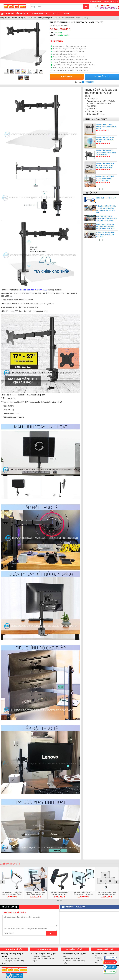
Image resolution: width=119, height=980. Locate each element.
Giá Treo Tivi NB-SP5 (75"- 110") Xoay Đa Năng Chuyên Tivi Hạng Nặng (106, 152)
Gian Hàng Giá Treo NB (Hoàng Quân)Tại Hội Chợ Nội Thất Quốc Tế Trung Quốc (106, 218)
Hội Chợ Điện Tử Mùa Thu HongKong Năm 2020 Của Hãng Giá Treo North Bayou (106, 226)
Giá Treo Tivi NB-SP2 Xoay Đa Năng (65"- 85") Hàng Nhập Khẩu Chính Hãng (105, 165)
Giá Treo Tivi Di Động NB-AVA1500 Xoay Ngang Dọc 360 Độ (105, 140)
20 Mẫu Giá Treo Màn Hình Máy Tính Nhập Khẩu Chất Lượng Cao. (105, 234)
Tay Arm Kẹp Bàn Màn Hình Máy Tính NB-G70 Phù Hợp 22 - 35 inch (12, 894)
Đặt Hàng (67, 77)
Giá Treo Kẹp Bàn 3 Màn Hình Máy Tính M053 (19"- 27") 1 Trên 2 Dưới (107, 894)
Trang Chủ (3, 18)
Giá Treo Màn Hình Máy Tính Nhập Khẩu (41, 18)
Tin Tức (55, 14)
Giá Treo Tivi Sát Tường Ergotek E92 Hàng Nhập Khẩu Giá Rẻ (106, 127)
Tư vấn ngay (102, 77)
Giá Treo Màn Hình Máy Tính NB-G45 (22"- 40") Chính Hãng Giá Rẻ (59, 894)
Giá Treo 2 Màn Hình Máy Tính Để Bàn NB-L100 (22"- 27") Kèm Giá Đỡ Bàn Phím (36, 894)
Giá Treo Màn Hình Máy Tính (17, 18)
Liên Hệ (66, 14)
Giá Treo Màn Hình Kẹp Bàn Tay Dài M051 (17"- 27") (77, 22)
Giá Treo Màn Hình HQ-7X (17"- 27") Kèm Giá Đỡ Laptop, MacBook (105, 178)
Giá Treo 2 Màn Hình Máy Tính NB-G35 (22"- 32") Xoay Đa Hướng (83, 894)
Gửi (52, 933)
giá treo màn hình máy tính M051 (34, 290)
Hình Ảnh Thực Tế (39, 14)
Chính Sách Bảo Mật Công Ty (106, 198)
